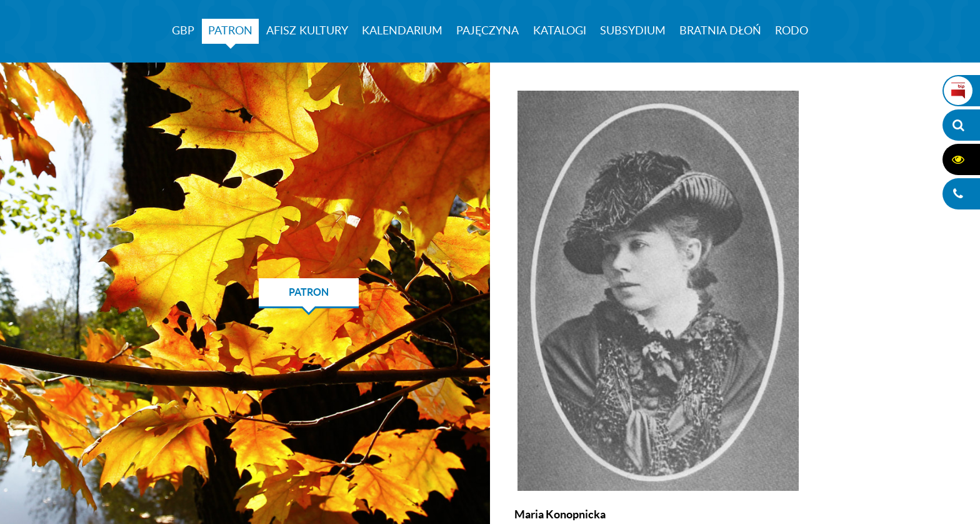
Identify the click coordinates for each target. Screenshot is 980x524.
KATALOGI (560, 31)
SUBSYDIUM (633, 31)
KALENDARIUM (402, 31)
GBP (183, 31)
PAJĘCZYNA (487, 31)
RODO (792, 31)
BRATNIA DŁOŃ (720, 31)
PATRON (230, 31)
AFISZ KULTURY (307, 31)
